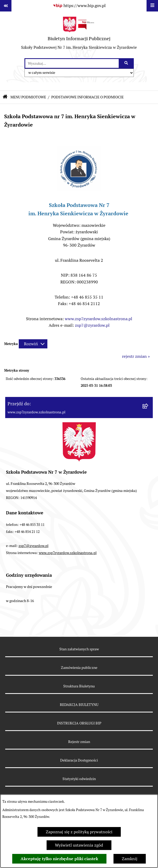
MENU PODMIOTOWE (28, 97)
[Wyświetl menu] (152, 6)
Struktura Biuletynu (79, 686)
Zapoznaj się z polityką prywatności (79, 832)
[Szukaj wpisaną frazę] (127, 63)
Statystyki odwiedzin (79, 779)
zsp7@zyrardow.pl (92, 325)
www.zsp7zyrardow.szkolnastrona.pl (99, 319)
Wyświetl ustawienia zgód (79, 845)
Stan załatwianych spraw (79, 649)
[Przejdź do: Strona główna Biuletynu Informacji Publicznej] (5, 97)
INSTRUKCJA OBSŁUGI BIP (79, 723)
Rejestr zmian (79, 742)
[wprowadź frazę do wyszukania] (72, 63)
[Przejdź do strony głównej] (79, 35)
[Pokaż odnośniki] (6, 6)
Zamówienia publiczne (79, 668)
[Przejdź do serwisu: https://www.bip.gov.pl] (79, 6)
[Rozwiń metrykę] (33, 344)
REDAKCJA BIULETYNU (79, 705)
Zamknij (130, 859)
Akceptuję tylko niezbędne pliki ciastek (59, 859)
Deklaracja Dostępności (79, 760)
